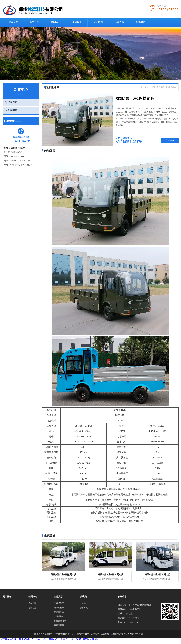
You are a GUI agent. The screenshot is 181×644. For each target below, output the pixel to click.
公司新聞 (12, 102)
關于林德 (34, 22)
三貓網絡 (105, 634)
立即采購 (170, 141)
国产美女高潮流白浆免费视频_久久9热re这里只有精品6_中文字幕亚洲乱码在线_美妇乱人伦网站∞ (50, 639)
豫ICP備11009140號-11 (135, 634)
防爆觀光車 (59, 612)
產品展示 (77, 22)
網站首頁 (13, 22)
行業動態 (12, 110)
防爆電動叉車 (60, 621)
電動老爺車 (59, 625)
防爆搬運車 (59, 603)
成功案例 (98, 22)
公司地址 (84, 603)
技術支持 (119, 22)
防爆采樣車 (59, 616)
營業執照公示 (83, 634)
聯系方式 (84, 608)
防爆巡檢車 (59, 608)
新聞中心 (56, 22)
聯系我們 (141, 22)
